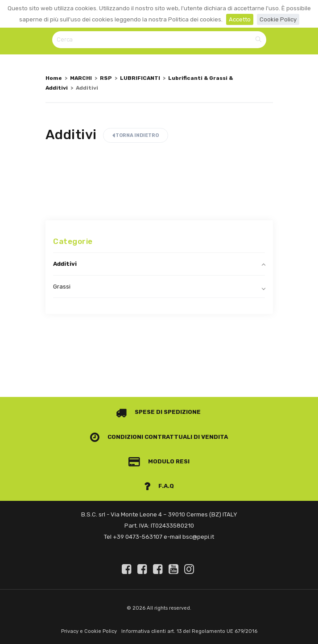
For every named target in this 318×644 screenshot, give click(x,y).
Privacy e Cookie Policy (89, 631)
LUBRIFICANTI (140, 78)
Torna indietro (136, 135)
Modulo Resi (159, 461)
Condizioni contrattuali (141, 437)
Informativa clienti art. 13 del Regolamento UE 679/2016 (189, 631)
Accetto (240, 19)
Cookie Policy (278, 19)
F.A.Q (159, 486)
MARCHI (81, 78)
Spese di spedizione (159, 412)
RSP (106, 78)
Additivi (65, 264)
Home (54, 78)
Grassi (62, 287)
